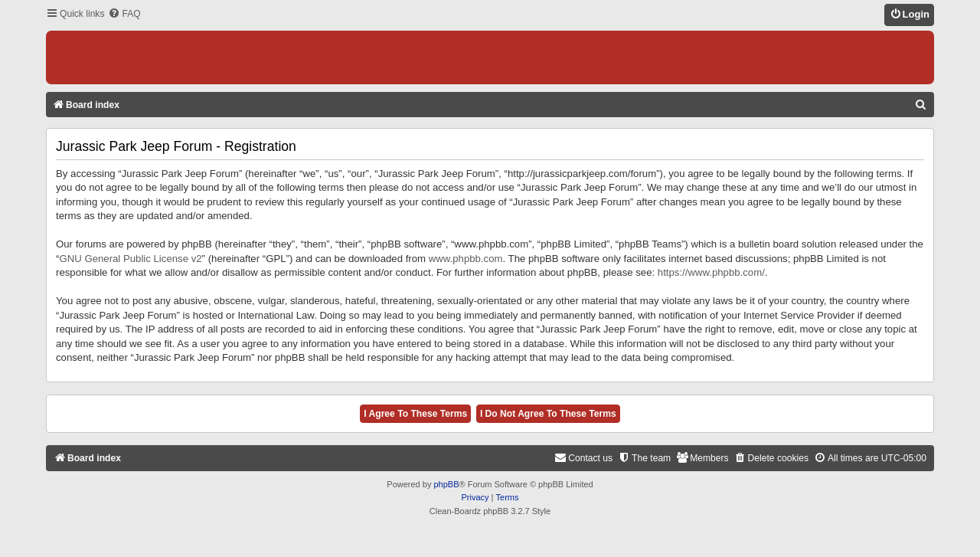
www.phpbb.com (466, 259)
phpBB (446, 484)
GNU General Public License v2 (130, 259)
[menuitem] (124, 14)
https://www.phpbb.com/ (711, 272)
